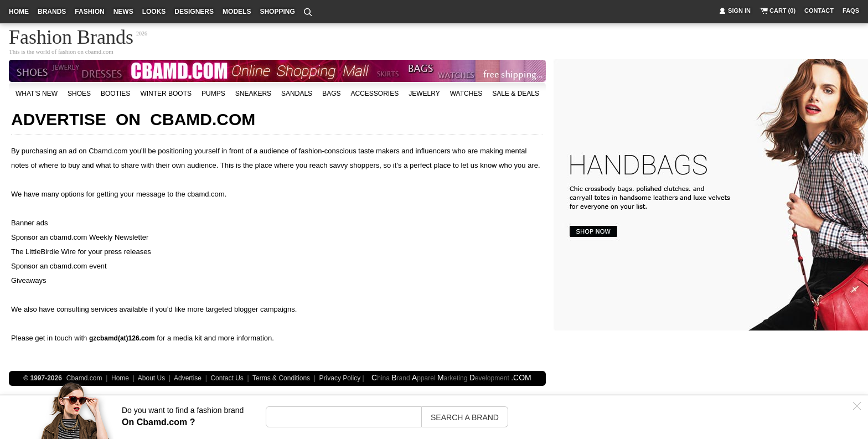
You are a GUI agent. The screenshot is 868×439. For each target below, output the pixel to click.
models (237, 12)
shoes (79, 94)
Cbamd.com (108, 151)
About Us (151, 378)
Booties (115, 94)
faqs (851, 11)
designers (194, 12)
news (123, 12)
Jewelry (424, 94)
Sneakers (253, 94)
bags (331, 94)
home (19, 12)
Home (120, 378)
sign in (739, 11)
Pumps (213, 94)
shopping (277, 12)
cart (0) (782, 11)
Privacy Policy (340, 378)
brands (52, 12)
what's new (37, 94)
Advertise (188, 378)
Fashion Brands (71, 35)
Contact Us (227, 378)
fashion (89, 12)
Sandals (297, 94)
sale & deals (516, 94)
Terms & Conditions (281, 378)
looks (154, 12)
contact (819, 11)
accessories (374, 94)
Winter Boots (166, 94)
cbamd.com (99, 51)
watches (466, 94)
